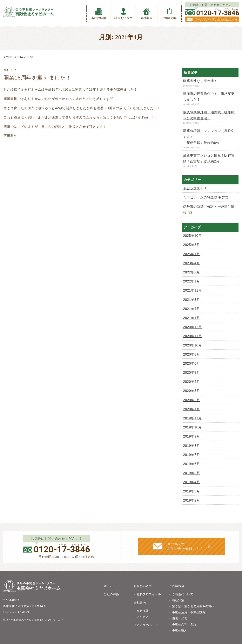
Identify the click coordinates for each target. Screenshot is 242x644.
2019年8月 (191, 446)
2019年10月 (192, 427)
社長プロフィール (149, 594)
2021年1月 (191, 318)
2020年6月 (191, 364)
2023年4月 (191, 263)
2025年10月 (192, 236)
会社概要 (143, 611)
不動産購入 (180, 630)
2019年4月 (191, 482)
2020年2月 (191, 400)
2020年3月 (191, 391)
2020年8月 (191, 354)
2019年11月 (192, 418)
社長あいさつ (123, 14)
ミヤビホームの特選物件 (202, 197)
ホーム (108, 586)
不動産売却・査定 (184, 624)
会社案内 (147, 14)
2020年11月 (192, 336)
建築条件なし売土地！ (200, 81)
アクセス (143, 617)
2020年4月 (191, 382)
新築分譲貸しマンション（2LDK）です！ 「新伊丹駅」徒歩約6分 (210, 137)
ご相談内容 (169, 14)
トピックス (192, 188)
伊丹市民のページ (146, 625)
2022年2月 (191, 272)
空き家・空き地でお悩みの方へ (193, 606)
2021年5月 (191, 300)
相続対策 (178, 600)
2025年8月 (191, 245)
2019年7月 (191, 455)
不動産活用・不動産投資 (189, 612)
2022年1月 (191, 281)
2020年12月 (192, 327)
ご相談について (183, 594)
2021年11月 (192, 290)
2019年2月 (191, 500)
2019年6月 (191, 464)
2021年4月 (191, 309)
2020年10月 (192, 345)
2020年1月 (191, 409)
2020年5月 (191, 373)
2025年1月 (191, 254)
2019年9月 (191, 436)
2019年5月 (191, 473)
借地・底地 (180, 618)
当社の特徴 (99, 14)
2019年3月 (191, 491)
